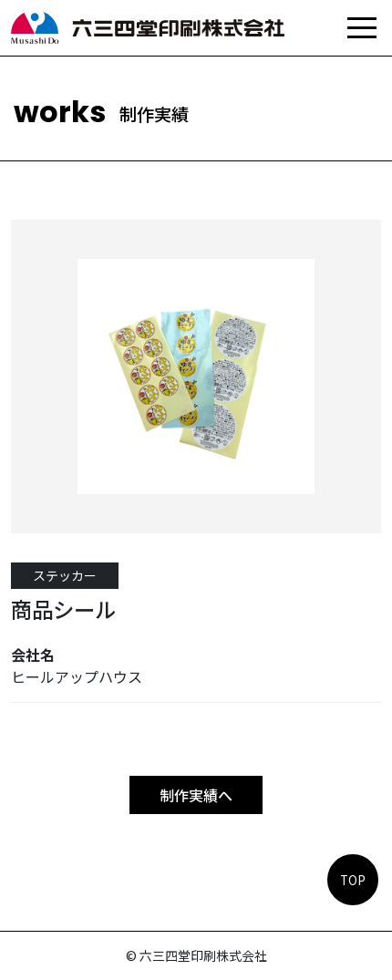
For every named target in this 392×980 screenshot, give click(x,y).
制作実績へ (196, 795)
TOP (353, 880)
